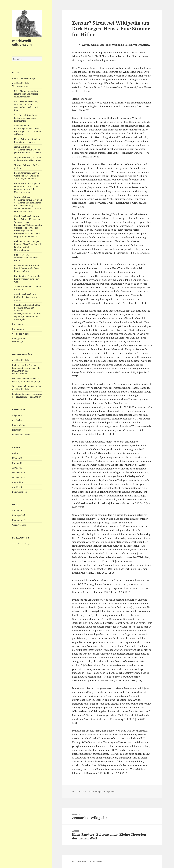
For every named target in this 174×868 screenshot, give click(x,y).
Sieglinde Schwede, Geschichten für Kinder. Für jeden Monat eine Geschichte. (28, 150)
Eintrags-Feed (19, 515)
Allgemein (17, 415)
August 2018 (18, 482)
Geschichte (17, 420)
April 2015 (17, 487)
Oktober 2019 (18, 473)
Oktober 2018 (18, 477)
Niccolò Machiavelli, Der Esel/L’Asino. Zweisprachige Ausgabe (27, 297)
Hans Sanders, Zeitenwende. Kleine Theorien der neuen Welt (27, 279)
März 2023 (17, 458)
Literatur (16, 430)
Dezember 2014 (19, 492)
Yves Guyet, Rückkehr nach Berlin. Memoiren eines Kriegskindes (27, 118)
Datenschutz (18, 329)
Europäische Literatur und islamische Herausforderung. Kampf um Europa (28, 268)
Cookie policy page (21, 334)
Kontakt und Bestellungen (24, 78)
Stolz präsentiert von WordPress (87, 861)
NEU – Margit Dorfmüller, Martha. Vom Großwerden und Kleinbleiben (26, 94)
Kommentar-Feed (20, 520)
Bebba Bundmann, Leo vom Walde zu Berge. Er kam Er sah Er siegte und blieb (27, 176)
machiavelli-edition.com (22, 43)
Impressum (17, 324)
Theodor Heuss (140, 56)
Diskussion (142, 83)
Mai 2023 (16, 453)
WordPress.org (19, 525)
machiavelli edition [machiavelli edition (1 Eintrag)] (18, 544)
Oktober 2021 (18, 463)
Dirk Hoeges (96, 792)
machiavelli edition (21, 360)
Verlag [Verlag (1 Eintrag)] (27, 544)
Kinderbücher (19, 425)
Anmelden (17, 510)
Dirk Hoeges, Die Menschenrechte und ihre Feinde (26, 258)
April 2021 (17, 468)
